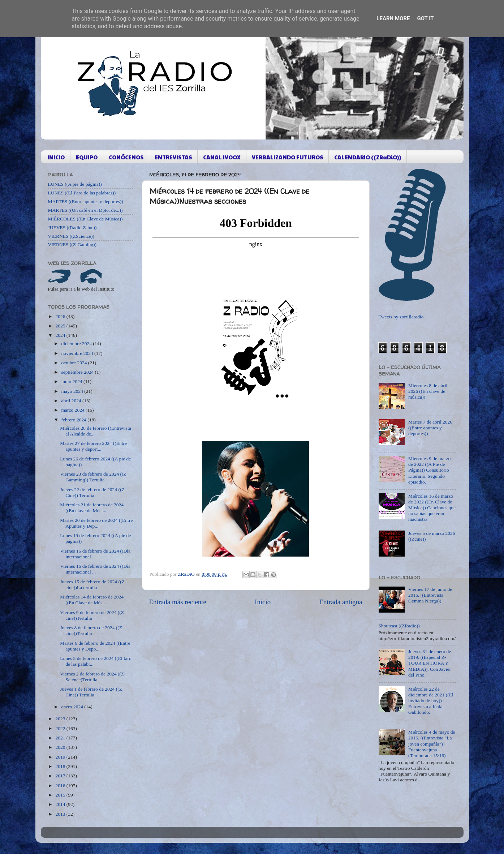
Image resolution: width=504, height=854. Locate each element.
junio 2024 (73, 381)
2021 (61, 738)
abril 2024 (72, 401)
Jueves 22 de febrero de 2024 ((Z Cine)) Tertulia (92, 492)
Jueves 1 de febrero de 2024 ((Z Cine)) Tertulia (91, 692)
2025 (61, 326)
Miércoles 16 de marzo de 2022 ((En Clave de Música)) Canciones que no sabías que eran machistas (432, 508)
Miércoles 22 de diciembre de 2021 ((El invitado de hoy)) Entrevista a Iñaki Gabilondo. (431, 701)
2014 (61, 804)
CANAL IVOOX (222, 157)
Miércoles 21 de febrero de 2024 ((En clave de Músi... (92, 508)
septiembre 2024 (78, 372)
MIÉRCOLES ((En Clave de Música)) (85, 219)
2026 (61, 316)
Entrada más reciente (178, 602)
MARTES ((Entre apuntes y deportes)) (86, 201)
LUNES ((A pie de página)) (75, 184)
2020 (61, 747)
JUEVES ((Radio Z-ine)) (72, 228)
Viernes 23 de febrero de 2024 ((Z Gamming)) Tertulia (93, 477)
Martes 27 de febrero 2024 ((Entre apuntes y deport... (93, 446)
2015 (61, 795)
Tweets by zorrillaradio (401, 317)
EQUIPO (87, 157)
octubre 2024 (75, 363)
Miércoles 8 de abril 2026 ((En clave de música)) (428, 391)
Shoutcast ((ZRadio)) (399, 626)
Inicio (263, 602)
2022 (61, 728)
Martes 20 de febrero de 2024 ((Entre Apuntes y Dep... (96, 523)
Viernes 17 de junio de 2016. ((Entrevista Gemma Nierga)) (430, 595)
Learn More (393, 18)
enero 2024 (73, 707)
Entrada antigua (341, 602)
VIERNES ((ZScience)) (71, 236)
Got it (425, 18)
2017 (61, 776)
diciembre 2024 (77, 344)
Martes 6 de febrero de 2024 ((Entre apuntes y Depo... (95, 646)
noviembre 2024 (78, 353)
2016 (61, 786)
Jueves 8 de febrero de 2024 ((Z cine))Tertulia (91, 630)
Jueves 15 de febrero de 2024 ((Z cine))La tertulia (92, 585)
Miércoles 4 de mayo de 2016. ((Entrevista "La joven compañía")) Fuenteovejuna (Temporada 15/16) (432, 744)
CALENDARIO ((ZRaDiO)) (368, 157)
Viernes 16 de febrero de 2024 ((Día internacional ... (95, 554)
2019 (61, 757)
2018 (61, 766)
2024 (61, 335)
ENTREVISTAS (173, 157)
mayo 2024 (73, 391)
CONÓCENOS (126, 157)
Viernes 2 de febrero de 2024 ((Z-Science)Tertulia (93, 677)
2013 (61, 814)
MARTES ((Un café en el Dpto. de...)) (85, 210)
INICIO (56, 157)
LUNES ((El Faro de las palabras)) (82, 193)
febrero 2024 (75, 420)
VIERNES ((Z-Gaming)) (72, 244)
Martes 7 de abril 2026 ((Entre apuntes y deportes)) (430, 428)
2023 (61, 719)
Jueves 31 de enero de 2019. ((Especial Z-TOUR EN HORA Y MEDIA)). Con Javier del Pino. (430, 663)
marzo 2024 (74, 410)
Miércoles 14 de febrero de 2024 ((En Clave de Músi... (92, 600)
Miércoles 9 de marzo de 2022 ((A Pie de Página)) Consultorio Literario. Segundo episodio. (429, 470)
